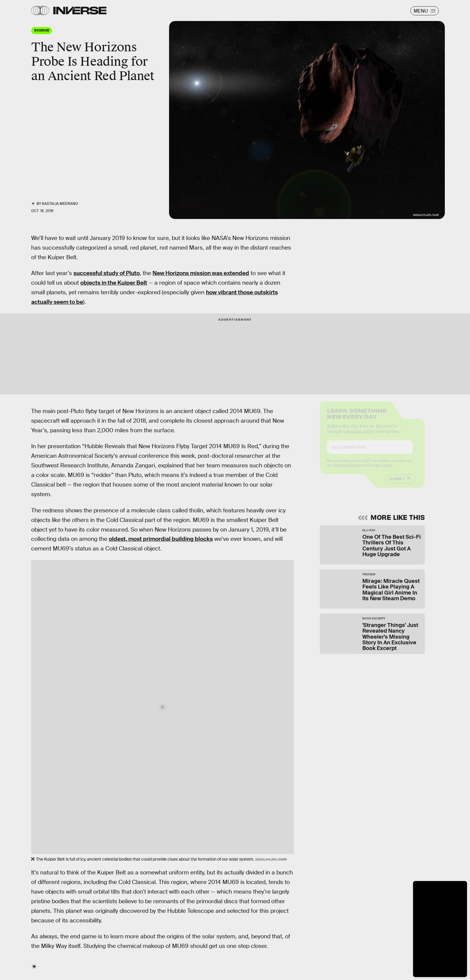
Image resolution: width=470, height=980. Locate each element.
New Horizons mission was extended (201, 273)
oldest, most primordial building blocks (161, 539)
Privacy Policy (381, 470)
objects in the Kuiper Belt (114, 283)
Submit (397, 484)
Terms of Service (347, 470)
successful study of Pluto (107, 273)
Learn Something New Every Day (357, 418)
